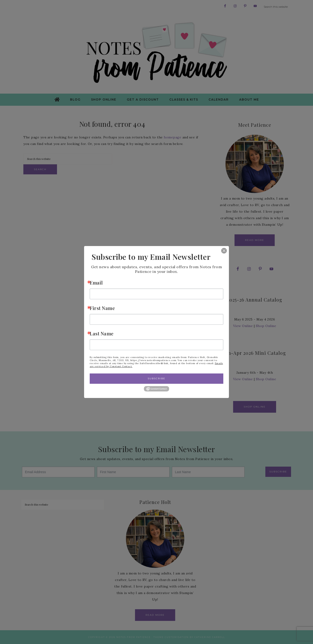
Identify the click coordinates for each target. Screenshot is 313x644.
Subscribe (156, 378)
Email (96, 283)
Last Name (102, 333)
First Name (102, 308)
